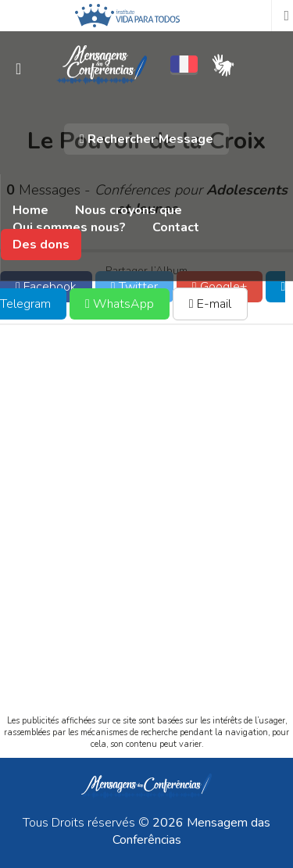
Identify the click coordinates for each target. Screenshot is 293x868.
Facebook (46, 287)
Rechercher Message (146, 139)
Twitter (134, 287)
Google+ (220, 287)
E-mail (210, 304)
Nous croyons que (129, 210)
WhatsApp (120, 304)
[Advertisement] (146, 533)
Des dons (41, 245)
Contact (176, 227)
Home (30, 210)
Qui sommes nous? (69, 227)
